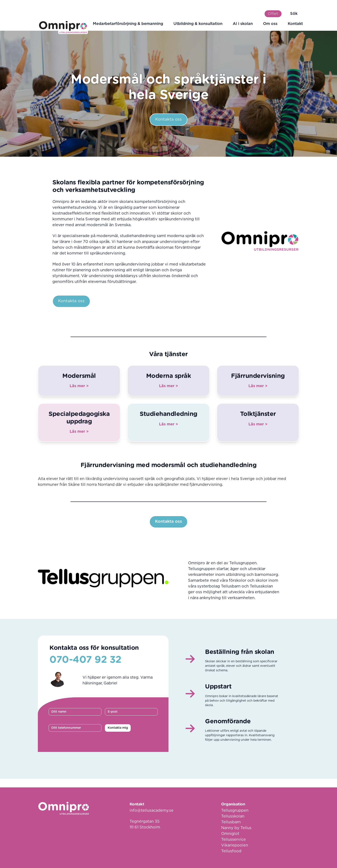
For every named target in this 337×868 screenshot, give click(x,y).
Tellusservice (234, 840)
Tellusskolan (233, 816)
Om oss (270, 24)
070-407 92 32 (85, 660)
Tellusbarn (231, 822)
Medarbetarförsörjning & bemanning (128, 24)
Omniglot (230, 834)
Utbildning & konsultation (198, 24)
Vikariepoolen (235, 845)
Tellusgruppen (235, 811)
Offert (273, 14)
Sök (294, 14)
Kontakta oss (168, 119)
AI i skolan (243, 24)
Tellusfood (231, 851)
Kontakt (295, 24)
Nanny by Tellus (236, 828)
